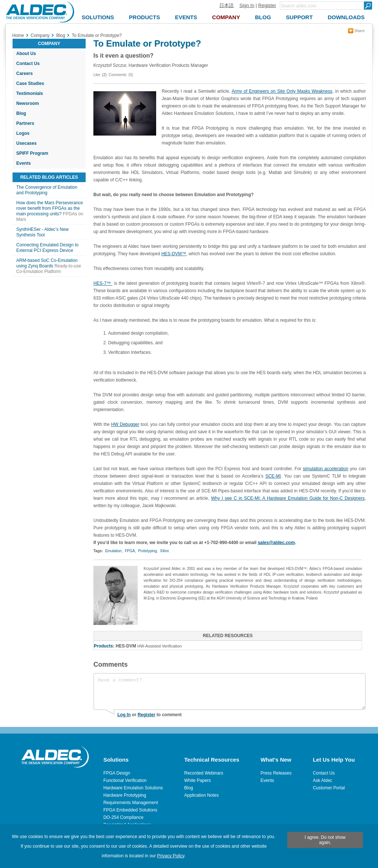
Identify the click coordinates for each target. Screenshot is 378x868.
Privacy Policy (171, 856)
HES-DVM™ (174, 254)
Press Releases (276, 773)
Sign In (247, 5)
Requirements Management (131, 803)
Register (267, 5)
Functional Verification (125, 780)
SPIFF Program (32, 153)
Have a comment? (230, 691)
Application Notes (201, 795)
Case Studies (30, 83)
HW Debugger (125, 424)
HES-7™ (103, 283)
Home (18, 35)
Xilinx (165, 551)
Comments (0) (121, 75)
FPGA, (130, 551)
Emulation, (114, 551)
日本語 (226, 5)
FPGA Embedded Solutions (130, 810)
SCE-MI (273, 476)
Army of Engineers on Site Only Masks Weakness (282, 91)
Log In (124, 715)
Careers (25, 74)
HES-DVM (126, 646)
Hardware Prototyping (125, 795)
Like (97, 75)
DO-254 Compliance (123, 817)
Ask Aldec (322, 780)
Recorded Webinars (204, 773)
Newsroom (28, 103)
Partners (25, 123)
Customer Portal (329, 788)
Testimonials (30, 93)
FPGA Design (117, 773)
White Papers (197, 780)
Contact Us (28, 64)
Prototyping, (148, 551)
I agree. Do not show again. (325, 840)
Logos (23, 133)
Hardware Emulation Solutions (133, 788)
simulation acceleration (325, 469)
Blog (21, 113)
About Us (26, 54)
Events (23, 163)
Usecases (26, 143)
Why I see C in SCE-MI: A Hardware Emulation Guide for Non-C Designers (288, 498)
